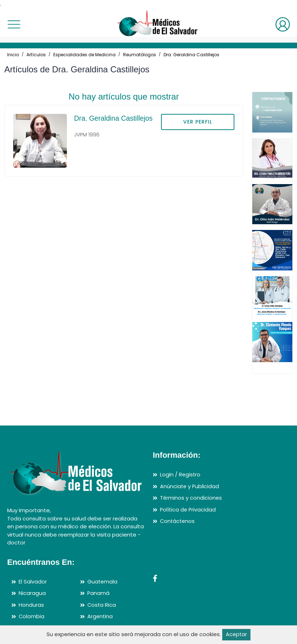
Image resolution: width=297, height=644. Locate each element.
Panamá (99, 593)
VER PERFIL (198, 122)
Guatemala (103, 581)
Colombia (32, 616)
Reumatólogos (140, 55)
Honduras (31, 605)
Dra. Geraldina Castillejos (191, 55)
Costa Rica (102, 605)
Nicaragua (32, 593)
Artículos (36, 55)
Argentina (100, 616)
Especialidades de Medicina (84, 55)
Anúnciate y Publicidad (190, 486)
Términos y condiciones (191, 498)
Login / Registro (181, 474)
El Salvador (33, 581)
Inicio (13, 55)
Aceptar (236, 635)
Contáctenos (178, 521)
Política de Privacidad (189, 510)
